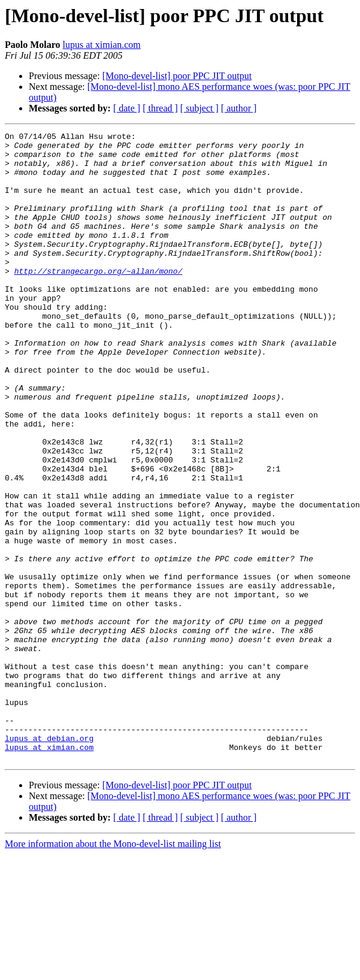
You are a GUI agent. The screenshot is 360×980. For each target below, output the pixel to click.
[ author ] (239, 108)
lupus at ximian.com (102, 45)
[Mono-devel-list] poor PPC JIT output (177, 76)
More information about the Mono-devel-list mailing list (113, 970)
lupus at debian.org (49, 860)
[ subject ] (199, 108)
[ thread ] (160, 108)
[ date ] (127, 108)
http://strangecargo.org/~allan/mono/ (99, 300)
